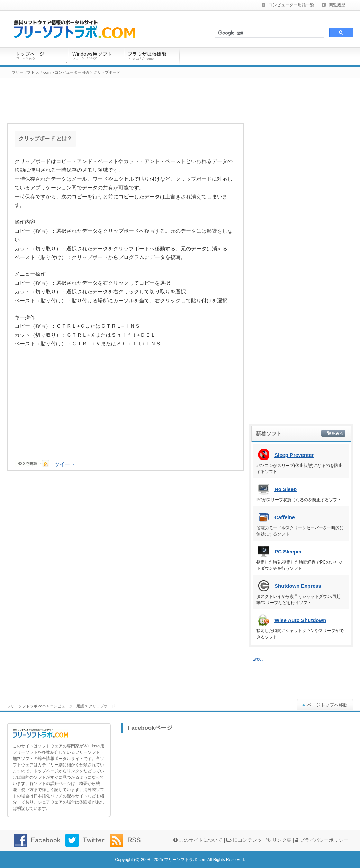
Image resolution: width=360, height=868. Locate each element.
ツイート (65, 464)
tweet (258, 659)
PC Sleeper (288, 552)
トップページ (40, 57)
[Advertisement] (125, 408)
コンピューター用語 (67, 706)
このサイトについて (198, 840)
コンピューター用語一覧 (291, 5)
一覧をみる (333, 433)
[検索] (269, 33)
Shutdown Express (298, 586)
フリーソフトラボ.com (26, 706)
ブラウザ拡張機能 (152, 57)
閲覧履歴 (337, 5)
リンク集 (279, 840)
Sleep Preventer (294, 455)
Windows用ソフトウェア (96, 57)
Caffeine (285, 517)
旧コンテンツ (244, 840)
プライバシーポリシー (322, 840)
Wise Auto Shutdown (300, 620)
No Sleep (286, 489)
